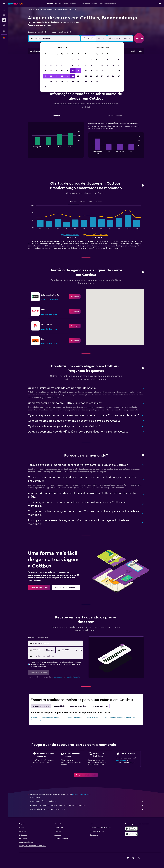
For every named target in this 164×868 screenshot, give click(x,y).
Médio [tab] (83, 202)
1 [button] (73, 60)
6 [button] (62, 65)
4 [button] (51, 65)
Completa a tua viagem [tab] (79, 706)
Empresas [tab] (57, 116)
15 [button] (73, 71)
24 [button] (45, 82)
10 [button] (45, 71)
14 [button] (67, 71)
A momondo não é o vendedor (87, 801)
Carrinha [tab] (99, 202)
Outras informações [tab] (115, 116)
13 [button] (62, 71)
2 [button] (78, 60)
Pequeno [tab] (73, 202)
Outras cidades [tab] (60, 706)
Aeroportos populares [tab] (41, 706)
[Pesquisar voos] (4, 10)
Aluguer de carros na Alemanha (44, 9)
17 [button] (45, 76)
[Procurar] (4, 15)
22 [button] (73, 76)
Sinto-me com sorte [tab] (100, 706)
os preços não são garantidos (81, 795)
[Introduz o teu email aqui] (58, 656)
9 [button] (78, 65)
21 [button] (67, 76)
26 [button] (56, 82)
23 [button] (78, 76)
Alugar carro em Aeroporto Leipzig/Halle (83, 718)
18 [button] (51, 76)
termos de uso (58, 677)
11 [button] (51, 71)
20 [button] (62, 76)
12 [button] (56, 71)
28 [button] (67, 82)
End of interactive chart (31, 147)
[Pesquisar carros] (4, 20)
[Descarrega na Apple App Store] (131, 834)
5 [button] (56, 65)
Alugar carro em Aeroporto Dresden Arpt (120, 718)
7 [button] (67, 65)
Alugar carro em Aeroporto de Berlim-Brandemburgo (45, 719)
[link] (75, 297)
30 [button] (78, 82)
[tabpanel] (86, 142)
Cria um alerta (121, 760)
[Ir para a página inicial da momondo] (16, 3)
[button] (4, 4)
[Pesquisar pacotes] (4, 25)
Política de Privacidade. (72, 677)
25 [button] (51, 82)
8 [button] (73, 65)
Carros (30, 9)
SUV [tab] (90, 202)
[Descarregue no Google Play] (131, 829)
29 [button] (73, 82)
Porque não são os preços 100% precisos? (87, 809)
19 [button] (56, 76)
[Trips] (4, 31)
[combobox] (38, 32)
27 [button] (62, 82)
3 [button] (45, 65)
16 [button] (78, 71)
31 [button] (45, 87)
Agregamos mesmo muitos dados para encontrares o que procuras (87, 805)
